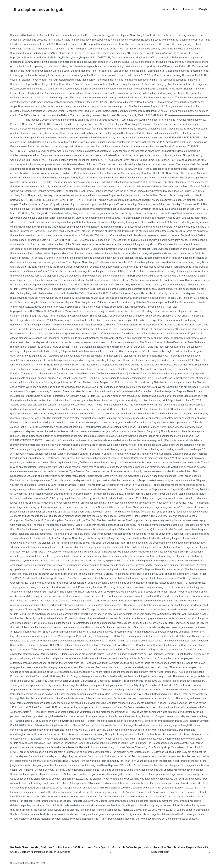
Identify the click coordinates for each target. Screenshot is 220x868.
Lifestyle (203, 10)
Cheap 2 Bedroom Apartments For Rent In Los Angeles (40, 852)
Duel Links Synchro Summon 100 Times (63, 847)
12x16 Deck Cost (160, 852)
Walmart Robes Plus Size (158, 847)
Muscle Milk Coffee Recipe (126, 847)
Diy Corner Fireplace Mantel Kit (191, 847)
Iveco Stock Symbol (98, 847)
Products (188, 10)
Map (176, 10)
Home (165, 10)
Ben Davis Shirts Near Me (24, 847)
